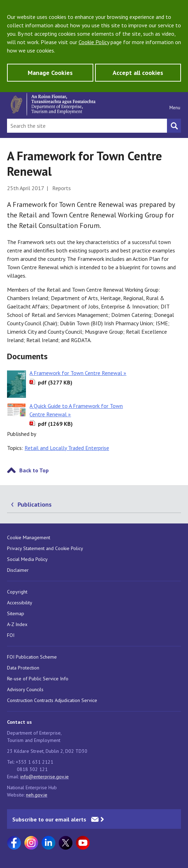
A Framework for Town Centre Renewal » (78, 373)
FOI (11, 635)
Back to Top (34, 470)
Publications (35, 504)
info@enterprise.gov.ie (45, 777)
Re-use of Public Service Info (38, 679)
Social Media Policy (27, 559)
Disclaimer (18, 570)
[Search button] (174, 126)
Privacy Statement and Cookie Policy (45, 548)
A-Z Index (17, 624)
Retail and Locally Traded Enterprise (67, 448)
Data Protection (23, 668)
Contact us (19, 722)
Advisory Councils (25, 689)
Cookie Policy (94, 42)
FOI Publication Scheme (32, 657)
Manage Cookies (50, 73)
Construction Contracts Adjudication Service (52, 700)
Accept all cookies (138, 73)
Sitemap (16, 613)
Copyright (17, 592)
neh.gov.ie (37, 795)
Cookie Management (29, 537)
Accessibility (20, 603)
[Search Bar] (87, 126)
